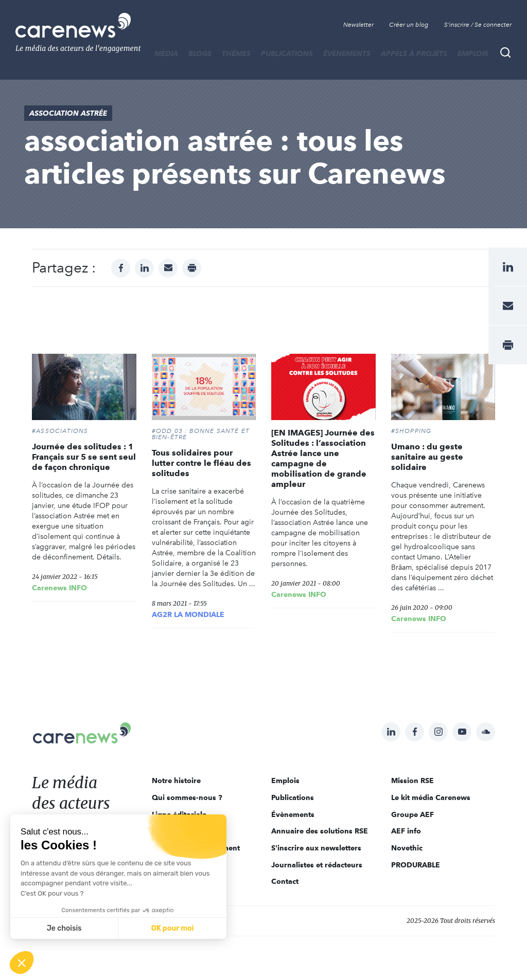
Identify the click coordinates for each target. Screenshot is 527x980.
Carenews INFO (59, 588)
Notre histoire (176, 781)
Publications (287, 53)
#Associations (60, 431)
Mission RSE (412, 781)
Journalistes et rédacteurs (317, 865)
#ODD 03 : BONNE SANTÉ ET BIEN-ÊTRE (201, 434)
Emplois (473, 53)
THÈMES (236, 53)
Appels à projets (414, 53)
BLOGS (200, 53)
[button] (22, 963)
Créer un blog (409, 25)
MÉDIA (166, 53)
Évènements (347, 53)
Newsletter (358, 25)
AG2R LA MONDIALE (188, 614)
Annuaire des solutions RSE (320, 831)
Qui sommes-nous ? (187, 797)
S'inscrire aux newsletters (316, 848)
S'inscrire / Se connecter (478, 25)
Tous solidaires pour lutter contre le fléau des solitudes (201, 463)
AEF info (406, 831)
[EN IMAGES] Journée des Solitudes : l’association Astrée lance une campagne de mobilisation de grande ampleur (323, 458)
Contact (285, 881)
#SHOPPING (411, 431)
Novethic (407, 848)
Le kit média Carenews (431, 797)
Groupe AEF (412, 814)
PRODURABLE (416, 865)
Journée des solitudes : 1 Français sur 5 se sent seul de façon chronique (84, 457)
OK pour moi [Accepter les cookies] (173, 928)
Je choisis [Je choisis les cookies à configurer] (64, 928)
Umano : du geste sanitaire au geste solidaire (427, 457)
